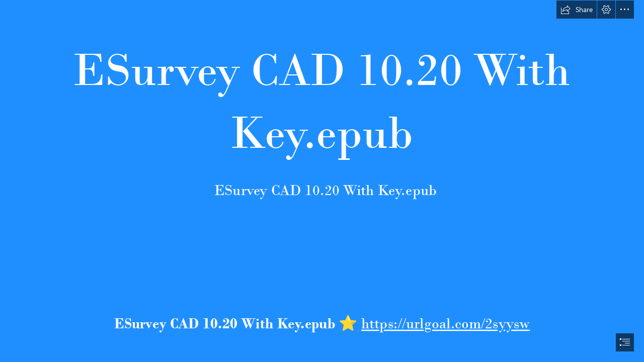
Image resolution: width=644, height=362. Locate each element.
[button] (577, 10)
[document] (322, 181)
